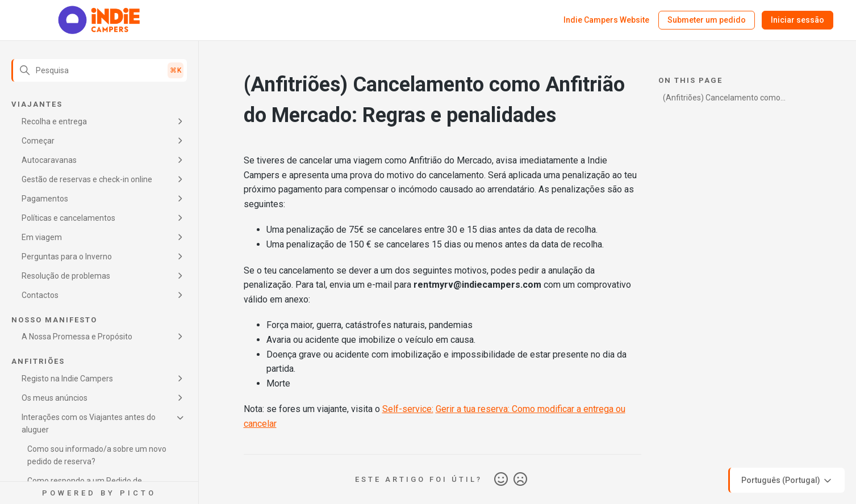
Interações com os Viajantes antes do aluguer (89, 423)
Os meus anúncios (55, 398)
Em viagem (42, 237)
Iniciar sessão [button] (797, 20)
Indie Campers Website (606, 20)
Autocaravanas (49, 160)
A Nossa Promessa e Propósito (77, 337)
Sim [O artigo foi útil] (501, 480)
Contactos (40, 295)
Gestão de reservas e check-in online (87, 179)
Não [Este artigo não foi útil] (520, 480)
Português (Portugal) (787, 481)
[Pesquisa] (99, 70)
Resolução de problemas (66, 276)
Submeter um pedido (707, 20)
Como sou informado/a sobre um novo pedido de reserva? (97, 455)
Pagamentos (45, 199)
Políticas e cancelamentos (68, 218)
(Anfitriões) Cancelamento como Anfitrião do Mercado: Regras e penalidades (722, 100)
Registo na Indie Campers (67, 379)
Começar (38, 141)
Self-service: (408, 409)
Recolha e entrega (54, 121)
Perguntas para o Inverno (67, 257)
